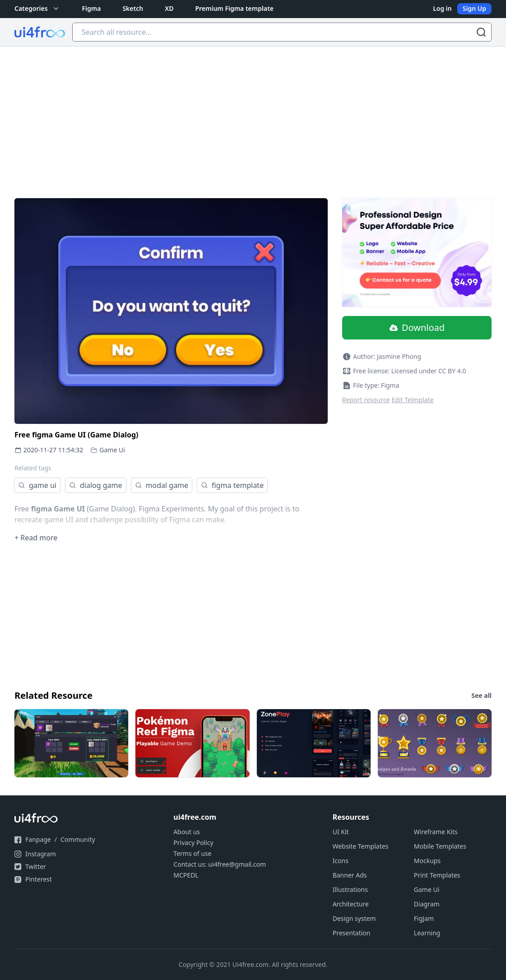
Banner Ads (350, 875)
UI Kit (341, 832)
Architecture (351, 904)
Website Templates (361, 846)
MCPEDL (186, 875)
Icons (341, 861)
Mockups (427, 861)
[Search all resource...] (282, 32)
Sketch (133, 8)
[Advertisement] (253, 114)
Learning (427, 933)
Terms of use (192, 853)
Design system (354, 918)
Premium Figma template (234, 8)
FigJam (424, 918)
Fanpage (38, 839)
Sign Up (474, 8)
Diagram (427, 904)
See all (481, 695)
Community (78, 839)
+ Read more (36, 538)
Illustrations (350, 889)
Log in (442, 8)
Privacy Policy (193, 843)
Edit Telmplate (413, 400)
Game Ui (112, 450)
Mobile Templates (440, 846)
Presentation (352, 933)
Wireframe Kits (436, 832)
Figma (92, 8)
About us (187, 832)
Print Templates (437, 875)
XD (169, 8)
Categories (37, 9)
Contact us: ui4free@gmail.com (220, 864)
